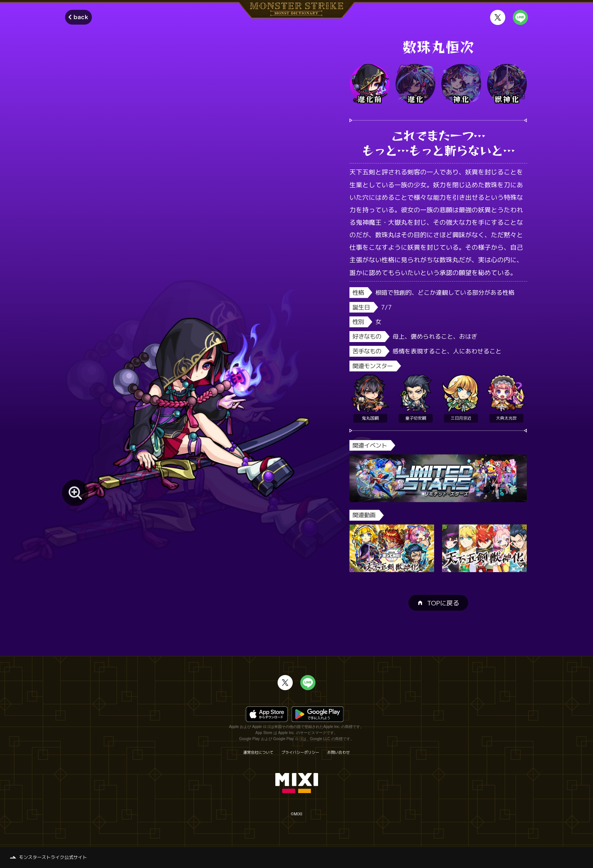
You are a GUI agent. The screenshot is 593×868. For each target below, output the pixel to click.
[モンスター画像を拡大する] (75, 493)
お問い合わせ (338, 752)
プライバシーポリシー (300, 752)
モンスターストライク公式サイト (53, 857)
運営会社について (258, 752)
